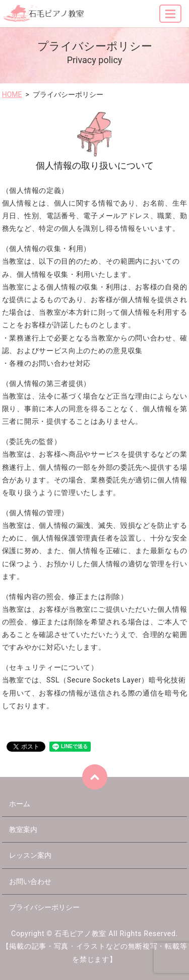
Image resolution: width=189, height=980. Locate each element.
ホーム (20, 804)
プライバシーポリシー (44, 907)
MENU (171, 18)
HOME (12, 94)
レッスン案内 (30, 855)
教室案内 (23, 829)
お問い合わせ (30, 881)
